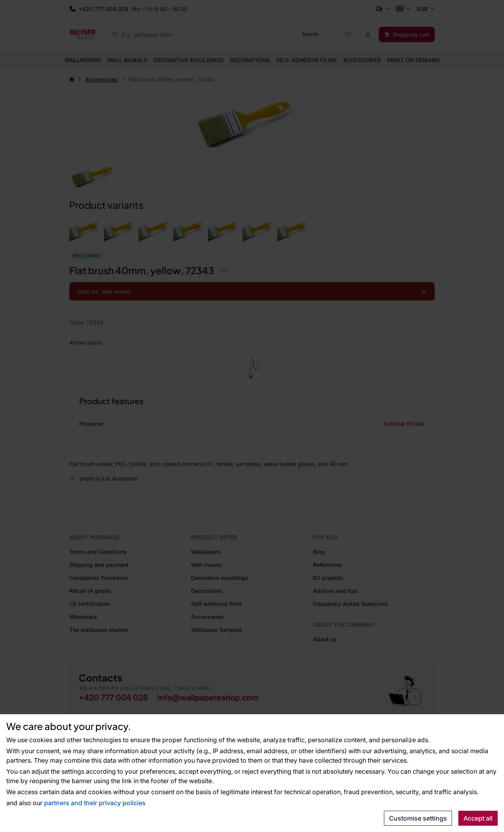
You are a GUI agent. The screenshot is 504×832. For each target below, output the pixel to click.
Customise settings (418, 818)
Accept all (478, 818)
